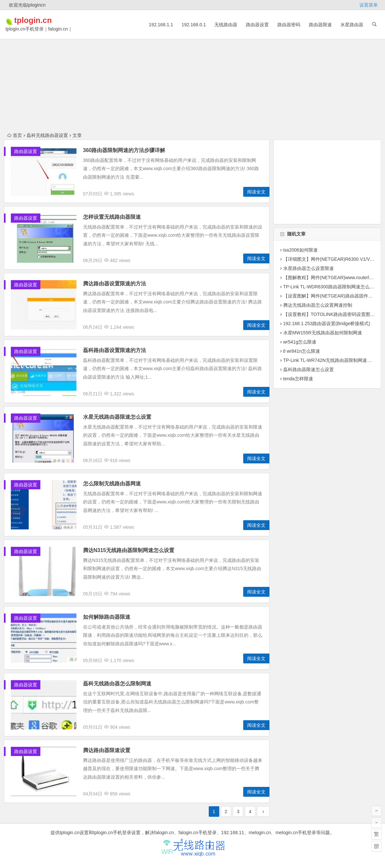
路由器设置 (257, 25)
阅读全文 (256, 192)
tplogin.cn (43, 20)
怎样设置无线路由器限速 (112, 217)
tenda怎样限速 (298, 379)
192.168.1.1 (161, 25)
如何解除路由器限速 (107, 617)
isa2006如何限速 (300, 250)
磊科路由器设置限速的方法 (115, 350)
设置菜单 (369, 5)
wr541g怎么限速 (300, 342)
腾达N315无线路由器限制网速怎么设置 (129, 550)
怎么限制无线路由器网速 (112, 484)
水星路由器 (352, 25)
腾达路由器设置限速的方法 (115, 284)
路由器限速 (320, 25)
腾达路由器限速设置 (107, 750)
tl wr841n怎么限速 (302, 351)
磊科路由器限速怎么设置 (309, 369)
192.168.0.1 (194, 25)
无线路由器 (226, 25)
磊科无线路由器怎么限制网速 (117, 684)
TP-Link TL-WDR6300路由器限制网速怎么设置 (331, 287)
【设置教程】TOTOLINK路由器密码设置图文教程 (334, 314)
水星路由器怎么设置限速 (309, 268)
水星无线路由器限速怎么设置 (117, 417)
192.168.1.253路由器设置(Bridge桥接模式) (327, 323)
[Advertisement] (192, 46)
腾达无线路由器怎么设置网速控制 (318, 305)
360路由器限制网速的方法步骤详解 (124, 150)
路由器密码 (289, 25)
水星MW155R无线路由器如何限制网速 (323, 333)
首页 (15, 135)
